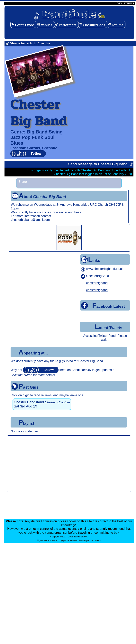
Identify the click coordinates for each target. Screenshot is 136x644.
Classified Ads (94, 25)
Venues (46, 25)
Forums (118, 25)
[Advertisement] (69, 464)
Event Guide (25, 25)
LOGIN (119, 3)
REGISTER (129, 3)
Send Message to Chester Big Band (98, 164)
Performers (68, 25)
